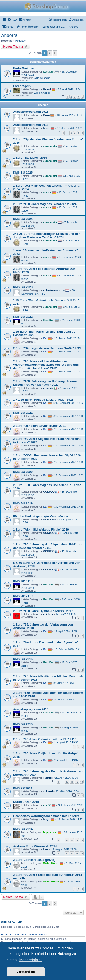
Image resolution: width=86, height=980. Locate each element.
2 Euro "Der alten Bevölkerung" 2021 (39, 426)
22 (82, 853)
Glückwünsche (42, 78)
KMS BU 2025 (23, 173)
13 (82, 782)
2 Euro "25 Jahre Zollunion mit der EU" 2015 (45, 739)
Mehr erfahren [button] (31, 960)
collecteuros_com (54, 290)
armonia (48, 388)
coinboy (48, 614)
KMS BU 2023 (23, 287)
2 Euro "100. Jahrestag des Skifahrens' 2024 (45, 204)
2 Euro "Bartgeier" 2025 (30, 158)
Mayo (46, 115)
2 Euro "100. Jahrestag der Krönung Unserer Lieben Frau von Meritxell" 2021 (45, 383)
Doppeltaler (50, 832)
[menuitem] (12, 20)
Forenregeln (22, 86)
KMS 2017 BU (23, 596)
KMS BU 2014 (23, 829)
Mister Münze (51, 863)
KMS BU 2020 (23, 472)
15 (82, 840)
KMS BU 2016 (23, 659)
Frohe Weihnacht (25, 68)
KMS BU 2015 (23, 724)
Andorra (9, 35)
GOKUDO (49, 492)
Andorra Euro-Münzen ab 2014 (35, 846)
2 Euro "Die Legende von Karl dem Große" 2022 (47, 348)
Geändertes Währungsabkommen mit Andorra (46, 816)
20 (72, 853)
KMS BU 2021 (23, 413)
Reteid (47, 89)
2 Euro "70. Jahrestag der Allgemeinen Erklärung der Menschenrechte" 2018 (48, 546)
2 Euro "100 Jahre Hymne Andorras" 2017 (43, 611)
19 (67, 853)
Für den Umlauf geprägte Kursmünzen (41, 516)
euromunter (50, 146)
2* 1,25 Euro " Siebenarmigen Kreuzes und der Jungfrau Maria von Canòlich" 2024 (46, 236)
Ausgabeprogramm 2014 (31, 125)
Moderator (21, 41)
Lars (46, 849)
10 (67, 782)
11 (72, 782)
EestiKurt (49, 72)
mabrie (47, 192)
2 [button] (50, 53)
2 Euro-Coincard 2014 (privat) (34, 860)
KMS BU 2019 (23, 503)
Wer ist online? (12, 922)
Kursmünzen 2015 (26, 802)
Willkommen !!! (42, 93)
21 (77, 853)
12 (77, 782)
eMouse (48, 778)
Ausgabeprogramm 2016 (31, 709)
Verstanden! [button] (26, 972)
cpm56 (47, 805)
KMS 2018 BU (23, 581)
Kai (45, 338)
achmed (48, 791)
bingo (47, 128)
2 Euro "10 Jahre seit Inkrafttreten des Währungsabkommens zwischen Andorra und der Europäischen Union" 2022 (46, 365)
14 (77, 840)
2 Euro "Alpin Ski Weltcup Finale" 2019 (41, 529)
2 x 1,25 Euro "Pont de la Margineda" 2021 (43, 400)
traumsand (50, 519)
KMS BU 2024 (23, 219)
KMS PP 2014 (23, 788)
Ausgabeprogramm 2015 (31, 112)
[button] (55, 53)
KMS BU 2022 (23, 317)
